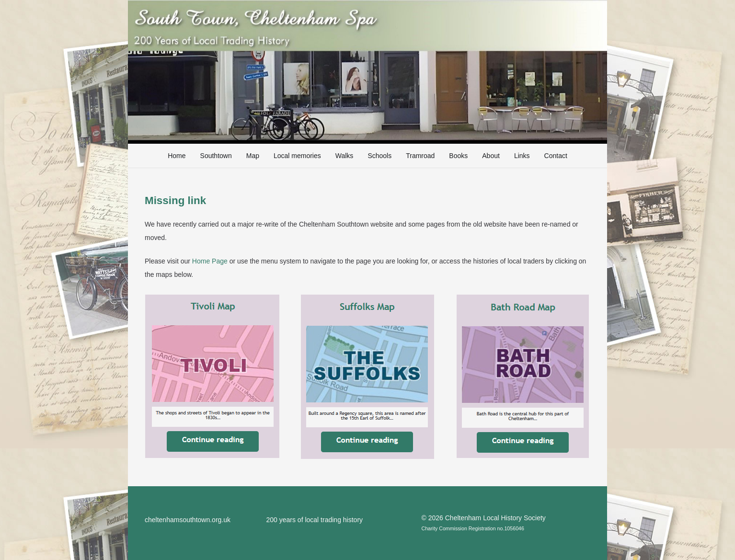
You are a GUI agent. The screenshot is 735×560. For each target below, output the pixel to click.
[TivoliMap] (212, 376)
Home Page (210, 261)
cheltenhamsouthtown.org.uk (188, 520)
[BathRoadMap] (523, 376)
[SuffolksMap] (367, 377)
